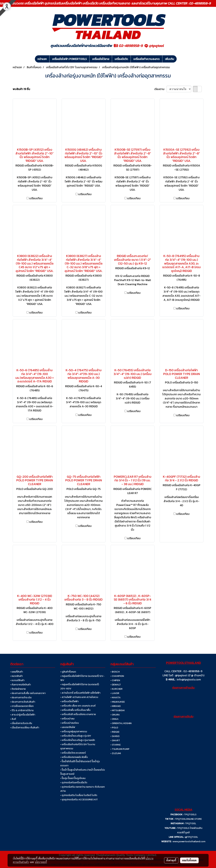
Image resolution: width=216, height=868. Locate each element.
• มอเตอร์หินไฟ (68, 727)
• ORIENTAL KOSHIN (121, 723)
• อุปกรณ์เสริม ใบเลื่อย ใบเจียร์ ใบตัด (79, 795)
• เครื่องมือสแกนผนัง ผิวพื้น (74, 757)
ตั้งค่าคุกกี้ (171, 860)
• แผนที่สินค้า (16, 672)
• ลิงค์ (13, 719)
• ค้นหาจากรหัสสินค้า (20, 685)
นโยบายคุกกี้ (41, 862)
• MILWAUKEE (118, 702)
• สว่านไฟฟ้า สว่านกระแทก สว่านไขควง (79, 697)
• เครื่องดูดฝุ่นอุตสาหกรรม (74, 732)
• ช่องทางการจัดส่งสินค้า (23, 702)
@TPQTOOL (192, 837)
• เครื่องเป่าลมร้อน (70, 723)
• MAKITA (116, 698)
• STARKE (116, 745)
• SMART (115, 740)
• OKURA (115, 715)
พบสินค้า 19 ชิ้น (21, 89)
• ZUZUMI (116, 753)
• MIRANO (116, 706)
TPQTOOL (191, 823)
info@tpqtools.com (189, 679)
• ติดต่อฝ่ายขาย (18, 689)
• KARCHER (117, 689)
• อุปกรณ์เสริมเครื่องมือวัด (74, 783)
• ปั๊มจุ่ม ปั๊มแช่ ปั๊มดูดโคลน (73, 778)
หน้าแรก (42, 59)
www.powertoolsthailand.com (189, 841)
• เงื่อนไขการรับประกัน (21, 723)
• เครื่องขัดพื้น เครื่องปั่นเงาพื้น (75, 710)
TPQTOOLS (190, 814)
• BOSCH (115, 672)
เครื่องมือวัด (121, 59)
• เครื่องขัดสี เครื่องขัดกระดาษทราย (78, 714)
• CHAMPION (117, 676)
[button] (180, 59)
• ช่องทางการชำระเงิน (21, 698)
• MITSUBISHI (117, 710)
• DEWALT (116, 685)
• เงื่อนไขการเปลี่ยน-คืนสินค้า (25, 728)
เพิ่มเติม (170, 59)
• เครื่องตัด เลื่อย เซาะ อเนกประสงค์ (78, 706)
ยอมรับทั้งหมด (189, 860)
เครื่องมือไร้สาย (101, 59)
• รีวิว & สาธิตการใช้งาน (22, 710)
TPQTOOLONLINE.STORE (188, 819)
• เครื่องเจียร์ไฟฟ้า (69, 701)
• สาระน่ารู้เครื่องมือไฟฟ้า (23, 715)
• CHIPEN (115, 680)
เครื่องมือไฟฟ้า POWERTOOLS (69, 59)
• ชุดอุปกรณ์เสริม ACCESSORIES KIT (79, 800)
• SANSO (115, 736)
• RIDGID (115, 732)
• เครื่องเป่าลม (67, 719)
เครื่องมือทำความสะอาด (146, 59)
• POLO (114, 728)
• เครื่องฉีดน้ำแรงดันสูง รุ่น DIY (76, 736)
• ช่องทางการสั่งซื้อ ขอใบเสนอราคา (28, 693)
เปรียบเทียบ (36, 198)
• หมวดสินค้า (16, 676)
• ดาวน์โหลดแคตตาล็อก (22, 706)
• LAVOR (115, 693)
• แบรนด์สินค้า (17, 680)
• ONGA (115, 719)
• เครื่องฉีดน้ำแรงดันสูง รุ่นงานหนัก (78, 740)
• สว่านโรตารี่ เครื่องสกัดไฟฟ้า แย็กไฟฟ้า (80, 693)
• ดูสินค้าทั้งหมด (68, 672)
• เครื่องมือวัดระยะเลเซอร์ (73, 753)
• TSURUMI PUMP (120, 749)
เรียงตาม (160, 89)
